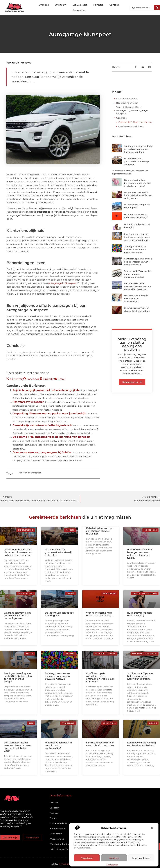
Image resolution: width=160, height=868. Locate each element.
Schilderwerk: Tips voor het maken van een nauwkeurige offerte (138, 274)
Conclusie (121, 118)
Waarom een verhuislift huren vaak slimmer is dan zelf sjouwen (138, 195)
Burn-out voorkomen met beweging (139, 614)
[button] (152, 828)
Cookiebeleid (112, 865)
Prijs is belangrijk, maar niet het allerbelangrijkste (46, 390)
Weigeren (114, 858)
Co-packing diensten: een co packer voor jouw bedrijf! (49, 413)
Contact (114, 5)
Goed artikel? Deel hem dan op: (135, 122)
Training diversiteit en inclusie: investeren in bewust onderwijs (135, 249)
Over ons (44, 5)
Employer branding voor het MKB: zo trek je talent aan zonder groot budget (137, 237)
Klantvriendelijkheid (127, 99)
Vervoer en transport (19, 63)
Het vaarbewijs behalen (29, 402)
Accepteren (87, 858)
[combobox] (142, 8)
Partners (98, 5)
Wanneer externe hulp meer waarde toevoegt (99, 614)
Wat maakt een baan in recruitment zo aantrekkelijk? (136, 299)
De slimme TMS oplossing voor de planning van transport (51, 437)
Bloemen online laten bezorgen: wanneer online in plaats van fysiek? (138, 183)
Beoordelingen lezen (127, 103)
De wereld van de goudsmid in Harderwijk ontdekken (137, 161)
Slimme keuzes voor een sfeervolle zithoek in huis (100, 744)
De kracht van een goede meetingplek (59, 614)
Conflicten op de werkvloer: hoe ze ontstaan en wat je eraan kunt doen (138, 262)
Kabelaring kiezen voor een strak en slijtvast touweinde (99, 531)
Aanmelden (79, 10)
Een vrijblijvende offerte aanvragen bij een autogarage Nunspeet (132, 110)
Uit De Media (80, 5)
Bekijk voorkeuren (141, 858)
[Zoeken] (157, 8)
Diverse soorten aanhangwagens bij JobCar (42, 452)
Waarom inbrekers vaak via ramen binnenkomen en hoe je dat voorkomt (138, 149)
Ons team (61, 5)
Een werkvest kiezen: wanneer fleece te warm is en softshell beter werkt (138, 286)
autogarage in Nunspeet (62, 283)
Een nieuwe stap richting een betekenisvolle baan (142, 744)
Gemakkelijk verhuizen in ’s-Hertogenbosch (42, 425)
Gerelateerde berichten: (131, 126)
